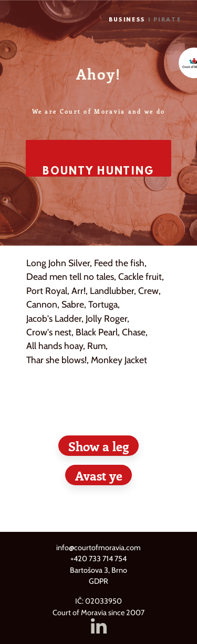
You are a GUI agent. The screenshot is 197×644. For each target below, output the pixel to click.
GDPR (98, 581)
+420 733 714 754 (98, 559)
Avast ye (99, 475)
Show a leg (98, 446)
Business (127, 20)
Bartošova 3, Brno (98, 570)
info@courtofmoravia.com (98, 548)
